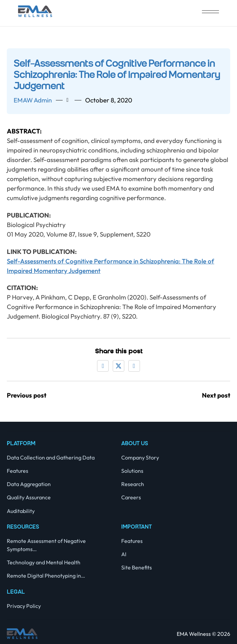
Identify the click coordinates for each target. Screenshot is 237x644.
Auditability (21, 511)
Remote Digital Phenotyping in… (46, 576)
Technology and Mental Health (44, 562)
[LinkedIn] (134, 366)
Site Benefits (137, 567)
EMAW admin (33, 100)
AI (124, 554)
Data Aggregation (29, 484)
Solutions (132, 471)
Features (18, 471)
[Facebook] (103, 366)
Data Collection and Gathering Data (51, 457)
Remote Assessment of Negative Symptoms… (46, 545)
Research (133, 484)
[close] (210, 13)
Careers (131, 497)
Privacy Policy (24, 606)
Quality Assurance (29, 497)
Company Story (140, 457)
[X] (118, 366)
